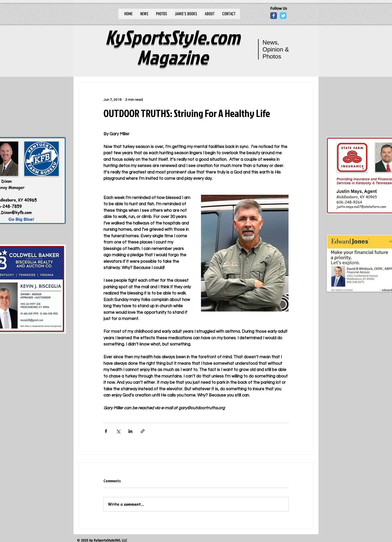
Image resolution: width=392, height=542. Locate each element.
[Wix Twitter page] (283, 16)
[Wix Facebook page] (274, 16)
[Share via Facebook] (106, 431)
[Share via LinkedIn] (130, 431)
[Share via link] (143, 431)
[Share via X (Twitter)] (118, 431)
